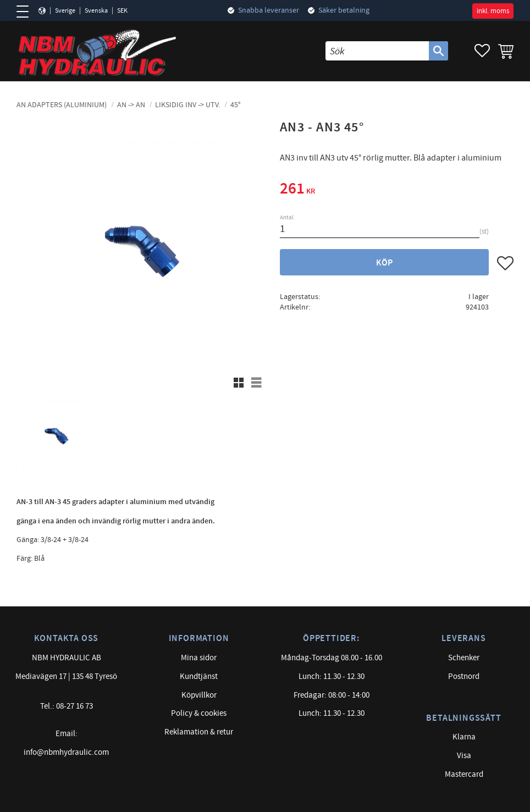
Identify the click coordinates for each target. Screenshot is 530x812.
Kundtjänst (199, 676)
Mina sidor (199, 658)
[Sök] (438, 51)
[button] (26, 12)
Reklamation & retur (199, 732)
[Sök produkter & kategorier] (377, 51)
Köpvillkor (199, 695)
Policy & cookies (199, 713)
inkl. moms (493, 11)
